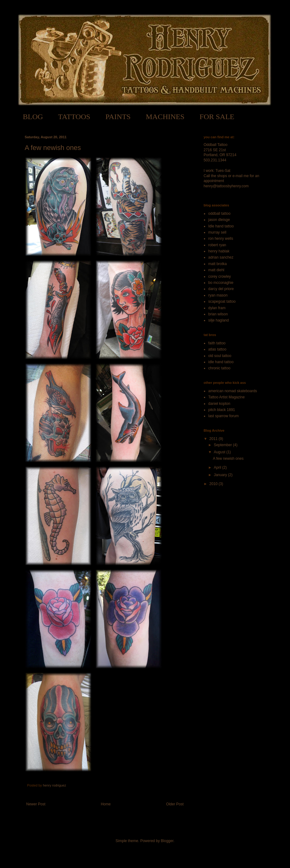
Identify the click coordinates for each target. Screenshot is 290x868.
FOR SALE (217, 117)
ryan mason (218, 295)
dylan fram (217, 308)
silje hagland (219, 320)
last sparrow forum (224, 416)
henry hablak (219, 251)
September (223, 445)
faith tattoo (217, 343)
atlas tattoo (217, 349)
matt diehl (216, 270)
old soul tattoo (220, 356)
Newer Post (36, 804)
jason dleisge (219, 220)
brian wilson (218, 314)
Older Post (175, 804)
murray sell (217, 232)
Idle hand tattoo (221, 226)
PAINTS (118, 117)
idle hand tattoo (221, 362)
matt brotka (217, 264)
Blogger (167, 841)
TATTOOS (74, 117)
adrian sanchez (221, 257)
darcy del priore (221, 289)
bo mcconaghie (221, 283)
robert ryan (217, 245)
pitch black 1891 (222, 410)
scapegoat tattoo (222, 301)
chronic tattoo (219, 368)
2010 (214, 484)
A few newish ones (228, 459)
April (218, 467)
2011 (214, 439)
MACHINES (165, 117)
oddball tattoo (219, 214)
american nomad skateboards (233, 391)
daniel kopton (219, 404)
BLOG (33, 117)
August (220, 452)
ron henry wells (221, 239)
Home (106, 804)
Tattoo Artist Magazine (226, 397)
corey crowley (220, 276)
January (221, 475)
